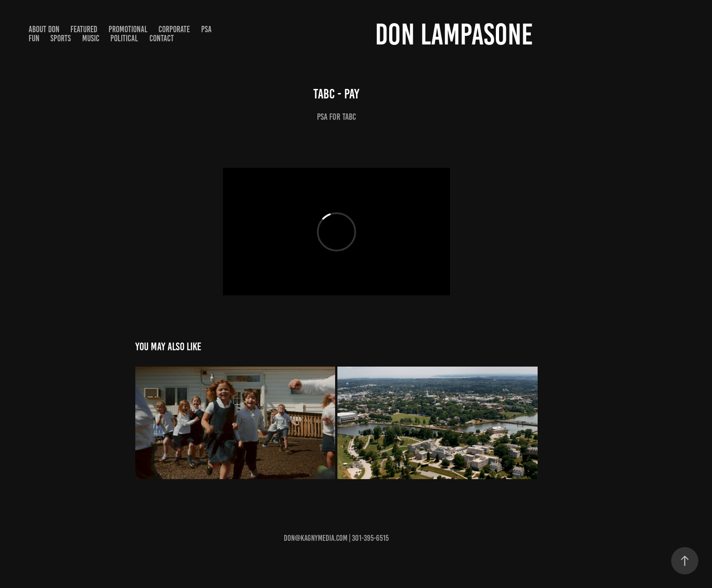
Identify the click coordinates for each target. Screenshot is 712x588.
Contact (162, 38)
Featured (84, 29)
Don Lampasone (454, 34)
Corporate (174, 29)
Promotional (128, 29)
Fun (34, 38)
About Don (44, 29)
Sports (61, 38)
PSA (206, 29)
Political (124, 38)
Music (91, 38)
